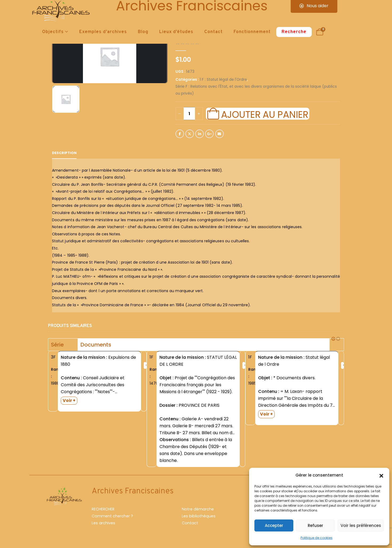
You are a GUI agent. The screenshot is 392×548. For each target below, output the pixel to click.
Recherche (294, 32)
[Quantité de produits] (189, 114)
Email (219, 134)
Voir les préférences (361, 525)
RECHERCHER (103, 509)
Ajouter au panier (265, 114)
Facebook (180, 134)
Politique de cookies (317, 538)
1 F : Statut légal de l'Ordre (223, 80)
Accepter (274, 525)
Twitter (190, 134)
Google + (209, 134)
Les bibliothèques (199, 516)
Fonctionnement (252, 32)
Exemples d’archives (103, 32)
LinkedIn (199, 134)
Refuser (315, 525)
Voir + (69, 400)
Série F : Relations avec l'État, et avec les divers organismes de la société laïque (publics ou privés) (256, 90)
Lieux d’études (176, 32)
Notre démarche (198, 509)
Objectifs (53, 32)
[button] (381, 475)
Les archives (103, 523)
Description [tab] (64, 153)
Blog (143, 32)
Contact (213, 32)
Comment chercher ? (112, 516)
